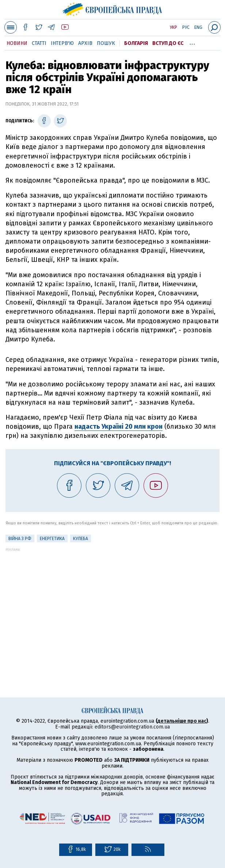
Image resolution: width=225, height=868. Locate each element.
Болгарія (136, 43)
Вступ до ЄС (168, 43)
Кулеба (81, 539)
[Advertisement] (113, 603)
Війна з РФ (20, 539)
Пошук (106, 43)
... (192, 42)
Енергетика (52, 539)
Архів (85, 43)
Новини (17, 43)
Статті (39, 43)
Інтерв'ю (62, 43)
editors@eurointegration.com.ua (132, 727)
